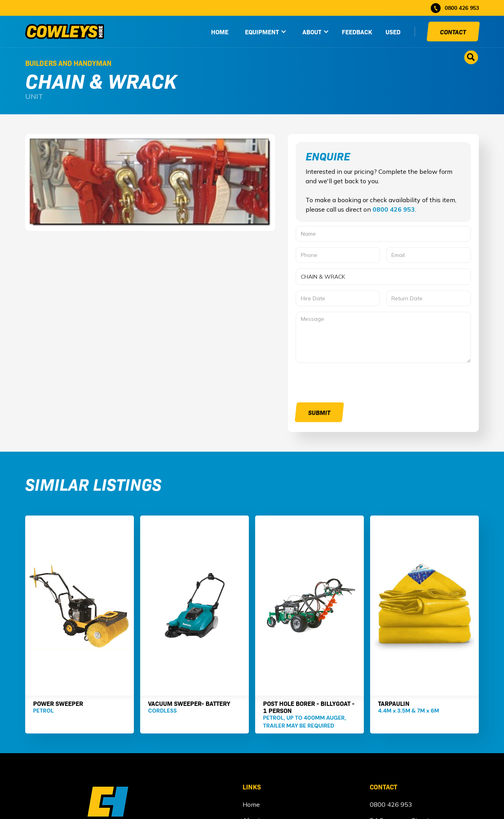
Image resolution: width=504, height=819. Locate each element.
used (393, 32)
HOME (220, 32)
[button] (266, 32)
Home (251, 804)
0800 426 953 (394, 209)
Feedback (357, 32)
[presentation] (356, 384)
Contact (453, 32)
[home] (65, 32)
